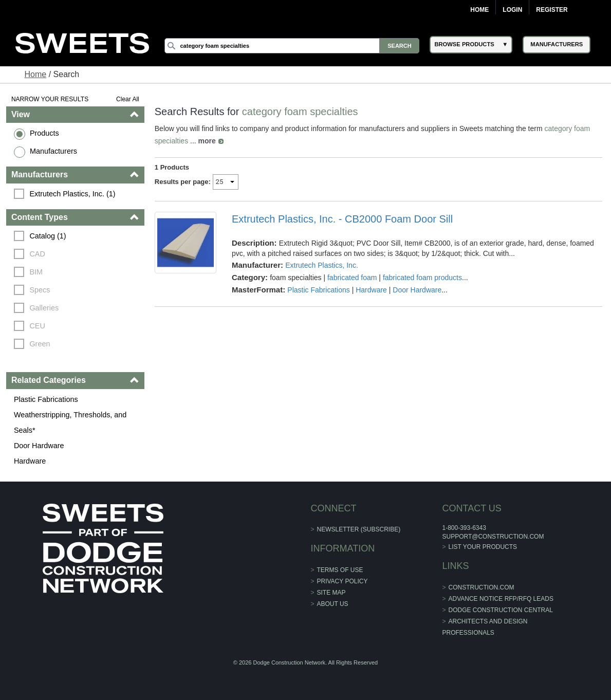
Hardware (30, 461)
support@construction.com (493, 537)
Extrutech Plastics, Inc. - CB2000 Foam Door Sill (342, 219)
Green (40, 344)
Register (552, 10)
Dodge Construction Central (501, 610)
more (207, 141)
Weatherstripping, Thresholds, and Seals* (70, 422)
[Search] (292, 46)
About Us (333, 604)
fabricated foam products (422, 278)
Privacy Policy (342, 581)
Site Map (331, 593)
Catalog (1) (48, 236)
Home (479, 10)
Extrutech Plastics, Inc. (322, 265)
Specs (40, 290)
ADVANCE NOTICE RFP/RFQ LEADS (501, 599)
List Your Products (483, 547)
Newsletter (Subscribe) (359, 529)
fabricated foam (352, 278)
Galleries (44, 308)
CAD (37, 254)
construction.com (482, 587)
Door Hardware (39, 446)
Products (44, 133)
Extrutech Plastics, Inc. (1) (72, 194)
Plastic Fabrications (46, 399)
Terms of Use (340, 570)
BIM (36, 272)
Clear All (128, 99)
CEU (37, 326)
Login (512, 10)
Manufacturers (53, 151)
